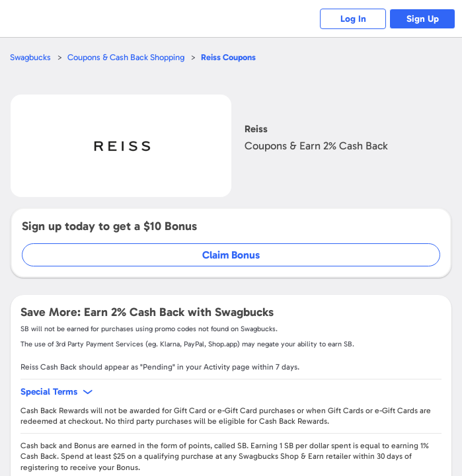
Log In (353, 19)
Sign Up (423, 19)
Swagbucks (30, 57)
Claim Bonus (231, 255)
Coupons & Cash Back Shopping (126, 57)
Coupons (228, 57)
